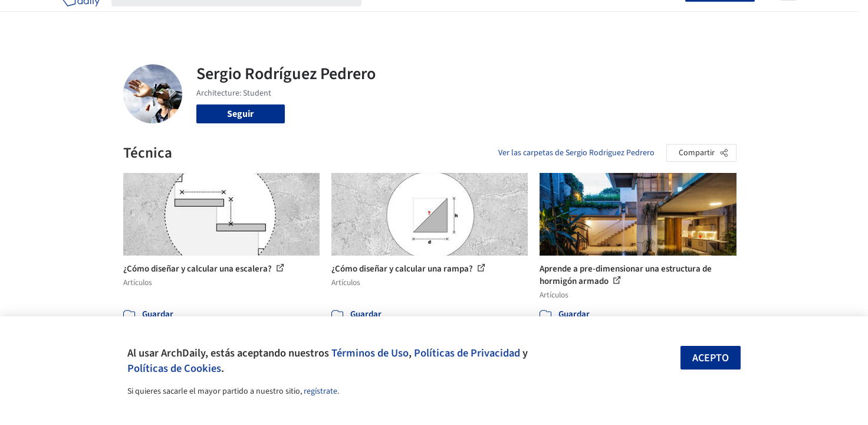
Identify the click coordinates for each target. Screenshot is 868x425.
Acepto (711, 358)
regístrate (320, 391)
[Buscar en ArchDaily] (246, 17)
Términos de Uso (370, 353)
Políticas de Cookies (174, 368)
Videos (588, 17)
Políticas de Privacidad (467, 353)
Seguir (240, 114)
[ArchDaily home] (81, 17)
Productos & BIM (489, 17)
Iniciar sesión (652, 17)
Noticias (548, 17)
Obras (385, 17)
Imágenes (426, 17)
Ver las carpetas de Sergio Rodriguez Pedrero (576, 153)
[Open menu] (788, 17)
